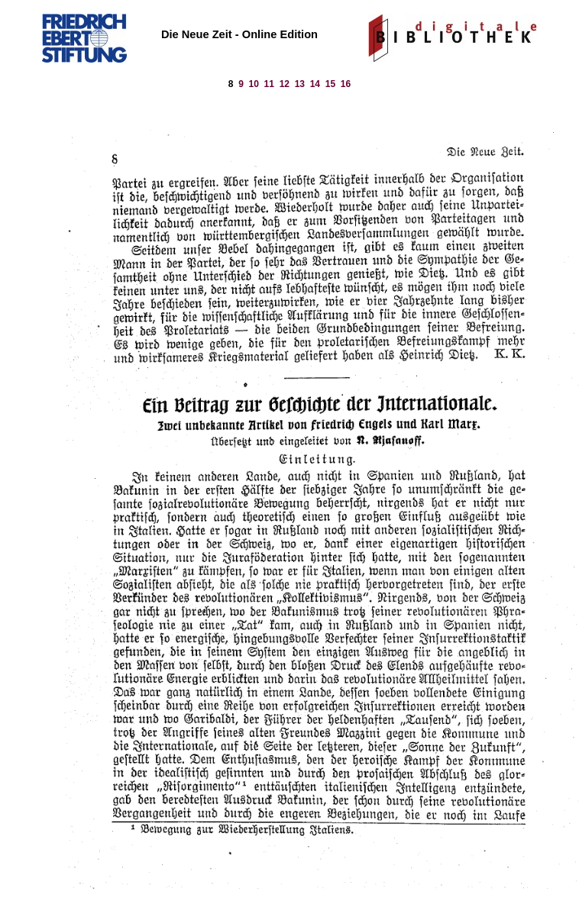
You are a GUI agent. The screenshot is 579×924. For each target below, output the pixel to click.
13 (300, 84)
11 (269, 84)
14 (315, 84)
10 (254, 84)
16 (346, 84)
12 (285, 84)
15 (330, 84)
